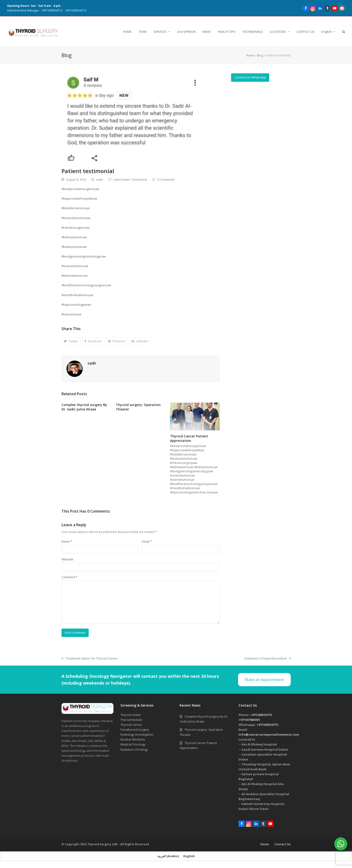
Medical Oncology (133, 744)
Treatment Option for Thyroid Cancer (90, 659)
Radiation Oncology (134, 749)
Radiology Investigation (137, 734)
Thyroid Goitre (131, 715)
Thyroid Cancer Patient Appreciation (189, 438)
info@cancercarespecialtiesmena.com (269, 734)
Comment (69, 577)
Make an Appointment (264, 680)
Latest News (122, 180)
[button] (344, 32)
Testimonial (139, 180)
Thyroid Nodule (131, 720)
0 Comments (166, 180)
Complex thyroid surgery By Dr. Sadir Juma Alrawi (84, 407)
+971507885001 (249, 720)
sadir (100, 180)
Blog (260, 55)
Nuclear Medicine (133, 739)
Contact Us (283, 844)
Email (147, 541)
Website (67, 559)
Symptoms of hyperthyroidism (267, 659)
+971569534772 (52, 10)
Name (67, 541)
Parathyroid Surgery (135, 730)
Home (250, 55)
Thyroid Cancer (131, 725)
